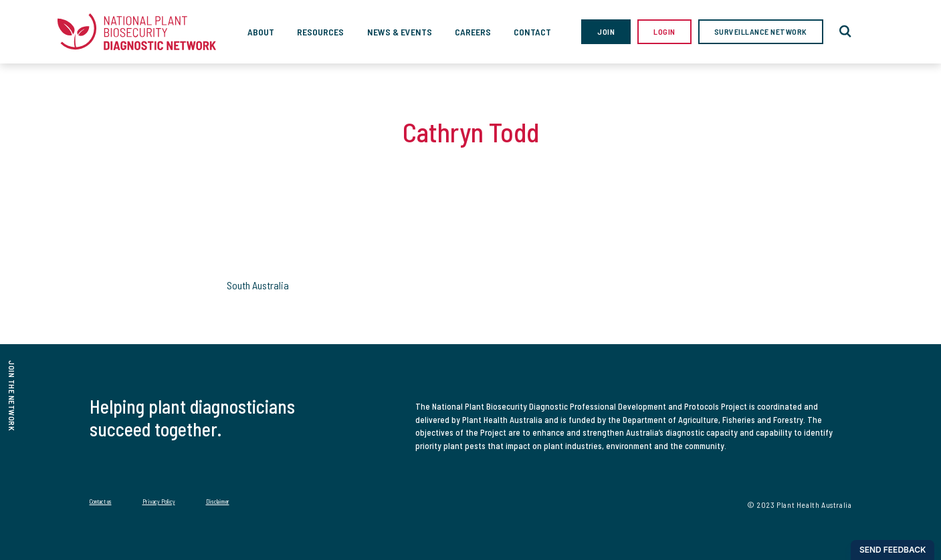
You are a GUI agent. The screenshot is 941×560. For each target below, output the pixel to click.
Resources (320, 32)
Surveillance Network (761, 31)
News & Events (400, 32)
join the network (12, 396)
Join (606, 31)
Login (664, 31)
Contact (532, 32)
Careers (473, 32)
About (261, 32)
